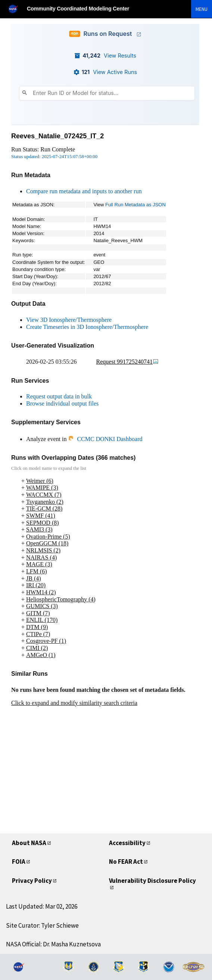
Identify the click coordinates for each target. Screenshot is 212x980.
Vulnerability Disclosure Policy (152, 881)
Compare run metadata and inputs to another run (84, 191)
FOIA (19, 862)
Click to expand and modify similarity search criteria (74, 703)
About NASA (29, 843)
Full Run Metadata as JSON (135, 205)
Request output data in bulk (59, 396)
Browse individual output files (62, 403)
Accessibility (127, 843)
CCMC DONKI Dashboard (105, 439)
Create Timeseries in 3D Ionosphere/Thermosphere (87, 327)
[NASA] (16, 9)
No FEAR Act (126, 862)
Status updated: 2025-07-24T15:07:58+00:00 (54, 157)
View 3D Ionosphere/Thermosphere (69, 320)
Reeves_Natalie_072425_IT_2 (57, 136)
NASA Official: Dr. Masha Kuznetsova (53, 944)
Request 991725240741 (128, 362)
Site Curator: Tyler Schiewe (42, 925)
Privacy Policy (32, 881)
